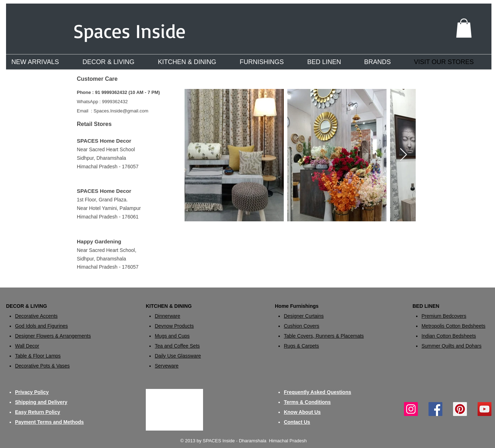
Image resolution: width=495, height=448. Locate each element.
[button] (464, 28)
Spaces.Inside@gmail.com (121, 111)
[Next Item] (403, 155)
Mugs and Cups (172, 336)
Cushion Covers (302, 326)
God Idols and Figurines (41, 326)
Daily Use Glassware (178, 356)
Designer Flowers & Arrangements (53, 336)
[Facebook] (435, 409)
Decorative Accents (36, 316)
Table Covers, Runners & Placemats (324, 336)
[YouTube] (485, 409)
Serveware (167, 366)
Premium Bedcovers (444, 316)
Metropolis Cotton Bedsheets (453, 326)
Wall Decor (27, 346)
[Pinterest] (460, 409)
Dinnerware (167, 316)
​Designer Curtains (304, 316)
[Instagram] (411, 409)
